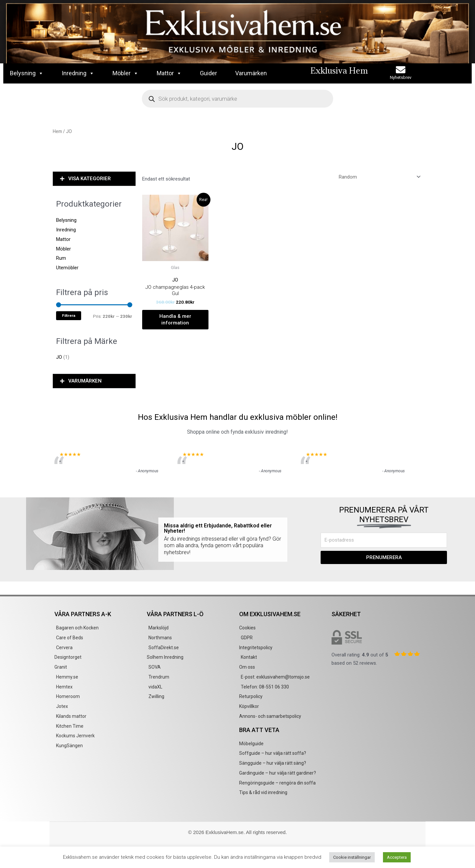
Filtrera (69, 316)
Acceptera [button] (397, 857)
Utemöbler (67, 268)
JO (59, 357)
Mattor (169, 73)
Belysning (27, 73)
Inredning (78, 73)
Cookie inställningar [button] (352, 857)
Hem (57, 131)
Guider (208, 73)
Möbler (126, 73)
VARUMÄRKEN (85, 381)
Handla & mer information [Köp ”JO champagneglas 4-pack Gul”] (175, 319)
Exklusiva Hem (339, 70)
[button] (94, 179)
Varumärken (251, 73)
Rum (61, 258)
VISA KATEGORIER (90, 179)
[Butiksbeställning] (379, 177)
